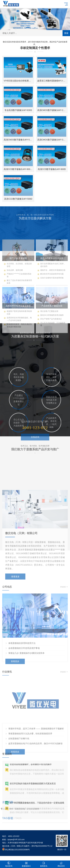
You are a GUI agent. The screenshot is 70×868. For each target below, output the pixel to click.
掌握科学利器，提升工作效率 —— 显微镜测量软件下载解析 (36, 763)
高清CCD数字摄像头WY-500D (18, 199)
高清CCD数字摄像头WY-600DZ (18, 169)
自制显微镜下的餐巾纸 (19, 773)
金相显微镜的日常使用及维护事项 (24, 680)
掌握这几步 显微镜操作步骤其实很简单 (26, 685)
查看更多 (15, 615)
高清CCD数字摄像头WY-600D (52, 169)
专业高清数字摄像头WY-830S (18, 110)
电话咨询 (9, 864)
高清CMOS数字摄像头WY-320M (52, 140)
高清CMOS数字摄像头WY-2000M (53, 110)
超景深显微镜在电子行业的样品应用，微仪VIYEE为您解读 (35, 778)
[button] (28, 28)
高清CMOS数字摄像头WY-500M (19, 140)
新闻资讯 (44, 864)
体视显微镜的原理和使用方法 (22, 675)
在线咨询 (35, 446)
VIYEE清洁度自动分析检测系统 (18, 81)
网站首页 (61, 864)
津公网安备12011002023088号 (16, 850)
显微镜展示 (26, 864)
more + (64, 619)
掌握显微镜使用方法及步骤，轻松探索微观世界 (30, 768)
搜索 (66, 33)
